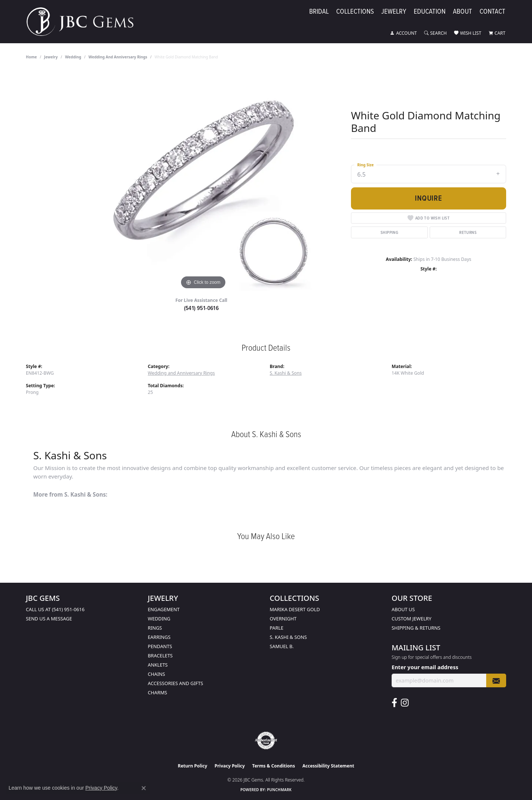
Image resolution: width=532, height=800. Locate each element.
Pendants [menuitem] (160, 646)
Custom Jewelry (412, 619)
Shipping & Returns (416, 628)
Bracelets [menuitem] (160, 656)
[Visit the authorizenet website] (266, 741)
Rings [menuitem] (155, 628)
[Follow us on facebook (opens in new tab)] (394, 703)
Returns (468, 232)
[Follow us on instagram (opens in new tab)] (405, 703)
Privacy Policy (230, 766)
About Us (403, 609)
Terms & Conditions (274, 766)
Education (430, 12)
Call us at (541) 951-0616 (55, 609)
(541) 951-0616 (202, 308)
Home (31, 57)
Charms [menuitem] (157, 692)
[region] (203, 180)
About (463, 12)
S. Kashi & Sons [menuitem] (288, 637)
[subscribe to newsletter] (496, 680)
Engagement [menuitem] (164, 609)
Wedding (73, 57)
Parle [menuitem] (277, 628)
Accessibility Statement (328, 766)
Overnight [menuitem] (283, 619)
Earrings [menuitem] (159, 637)
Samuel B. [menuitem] (282, 646)
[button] (403, 33)
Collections (355, 12)
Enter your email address (425, 667)
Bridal (319, 12)
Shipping (389, 232)
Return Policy (192, 766)
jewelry (51, 57)
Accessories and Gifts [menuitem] (175, 683)
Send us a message (49, 619)
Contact (492, 12)
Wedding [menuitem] (159, 619)
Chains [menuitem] (156, 674)
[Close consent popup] (144, 788)
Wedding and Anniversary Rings (118, 57)
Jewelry (394, 12)
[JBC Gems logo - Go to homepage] (84, 22)
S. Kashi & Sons (286, 373)
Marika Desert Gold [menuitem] (295, 609)
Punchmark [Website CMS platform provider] (279, 790)
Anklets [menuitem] (158, 665)
